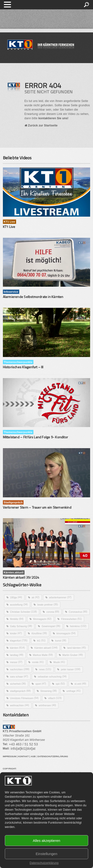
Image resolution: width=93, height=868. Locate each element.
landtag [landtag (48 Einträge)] (17, 655)
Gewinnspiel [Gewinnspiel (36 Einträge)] (51, 626)
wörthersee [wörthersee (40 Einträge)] (47, 705)
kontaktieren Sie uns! (53, 118)
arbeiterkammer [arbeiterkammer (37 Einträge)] (60, 597)
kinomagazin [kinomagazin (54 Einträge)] (66, 633)
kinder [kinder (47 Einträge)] (16, 633)
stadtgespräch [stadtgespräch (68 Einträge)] (20, 691)
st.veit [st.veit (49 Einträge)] (80, 684)
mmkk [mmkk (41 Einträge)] (38, 662)
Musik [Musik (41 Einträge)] (59, 662)
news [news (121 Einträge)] (45, 669)
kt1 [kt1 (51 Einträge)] (41, 641)
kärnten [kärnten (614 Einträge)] (17, 648)
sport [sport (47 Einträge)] (41, 684)
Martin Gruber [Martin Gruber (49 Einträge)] (73, 655)
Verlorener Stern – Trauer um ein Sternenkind (37, 507)
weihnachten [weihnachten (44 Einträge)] (20, 705)
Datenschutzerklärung (44, 863)
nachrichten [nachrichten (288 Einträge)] (20, 669)
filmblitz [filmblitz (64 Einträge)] (17, 619)
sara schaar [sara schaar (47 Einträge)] (19, 677)
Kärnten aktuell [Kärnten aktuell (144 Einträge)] (46, 648)
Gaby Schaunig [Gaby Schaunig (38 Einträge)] (21, 626)
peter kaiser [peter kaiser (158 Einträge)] (71, 669)
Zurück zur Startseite (41, 125)
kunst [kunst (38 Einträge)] (61, 641)
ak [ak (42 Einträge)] (36, 597)
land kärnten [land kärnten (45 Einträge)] (77, 648)
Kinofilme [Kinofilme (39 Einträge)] (39, 633)
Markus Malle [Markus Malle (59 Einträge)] (43, 655)
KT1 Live (9, 227)
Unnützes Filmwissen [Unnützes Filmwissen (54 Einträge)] (24, 698)
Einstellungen (46, 854)
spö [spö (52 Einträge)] (60, 684)
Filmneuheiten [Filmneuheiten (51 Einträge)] (71, 619)
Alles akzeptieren (46, 841)
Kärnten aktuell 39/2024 (21, 577)
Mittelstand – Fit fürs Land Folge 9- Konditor (35, 437)
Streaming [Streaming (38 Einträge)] (49, 691)
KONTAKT (23, 756)
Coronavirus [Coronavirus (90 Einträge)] (78, 612)
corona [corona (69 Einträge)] (53, 612)
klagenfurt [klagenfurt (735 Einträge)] (19, 641)
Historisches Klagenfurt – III (23, 367)
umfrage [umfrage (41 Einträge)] (73, 691)
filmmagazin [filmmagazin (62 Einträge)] (42, 619)
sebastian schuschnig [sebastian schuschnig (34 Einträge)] (52, 677)
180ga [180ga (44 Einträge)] (16, 597)
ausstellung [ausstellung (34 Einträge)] (19, 605)
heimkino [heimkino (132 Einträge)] (78, 626)
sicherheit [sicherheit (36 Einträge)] (18, 684)
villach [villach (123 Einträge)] (55, 698)
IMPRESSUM (10, 756)
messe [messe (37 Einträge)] (16, 662)
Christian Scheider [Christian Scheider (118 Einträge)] (23, 612)
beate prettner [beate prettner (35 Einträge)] (48, 605)
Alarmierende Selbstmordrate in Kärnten (33, 297)
